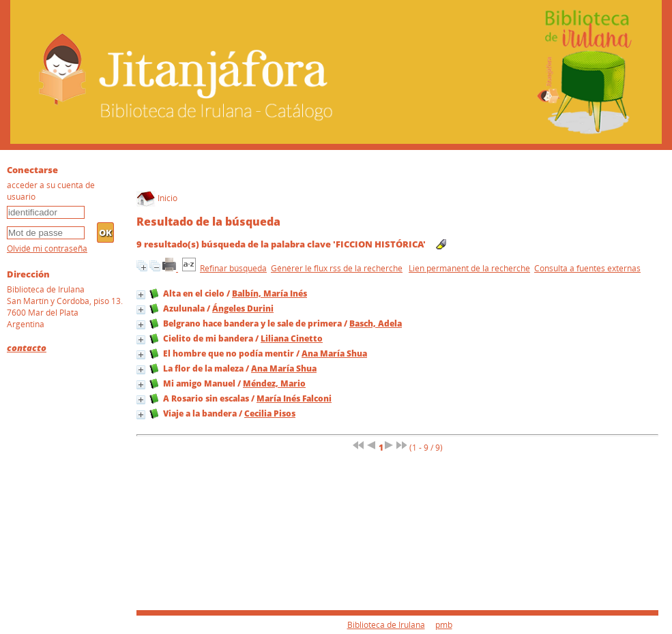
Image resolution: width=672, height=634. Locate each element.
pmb (444, 625)
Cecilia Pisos (270, 413)
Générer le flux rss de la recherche (337, 268)
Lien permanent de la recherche (469, 268)
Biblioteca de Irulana (386, 625)
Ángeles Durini (243, 308)
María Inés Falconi (294, 398)
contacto (27, 348)
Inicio (157, 198)
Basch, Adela (376, 323)
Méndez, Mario (274, 383)
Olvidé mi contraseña (47, 248)
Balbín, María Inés (269, 293)
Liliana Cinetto (292, 338)
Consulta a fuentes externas (587, 268)
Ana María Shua (334, 353)
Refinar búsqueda (233, 268)
